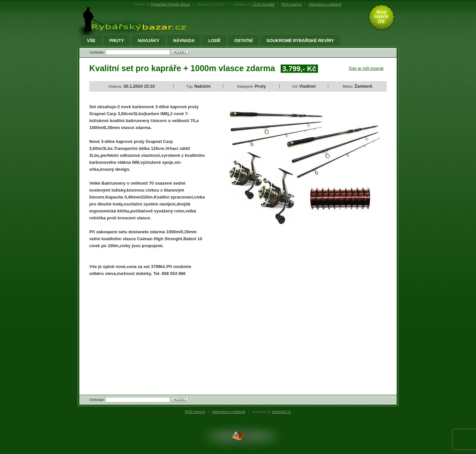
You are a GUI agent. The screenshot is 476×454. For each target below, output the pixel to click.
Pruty (117, 41)
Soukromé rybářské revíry (300, 41)
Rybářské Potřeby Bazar (170, 4)
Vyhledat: (97, 52)
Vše (91, 41)
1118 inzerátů (264, 4)
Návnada (184, 41)
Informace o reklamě (229, 412)
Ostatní (243, 41)
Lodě (215, 41)
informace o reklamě (325, 4)
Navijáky (149, 41)
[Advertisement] (145, 330)
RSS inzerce (291, 4)
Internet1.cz (281, 412)
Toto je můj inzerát (366, 68)
